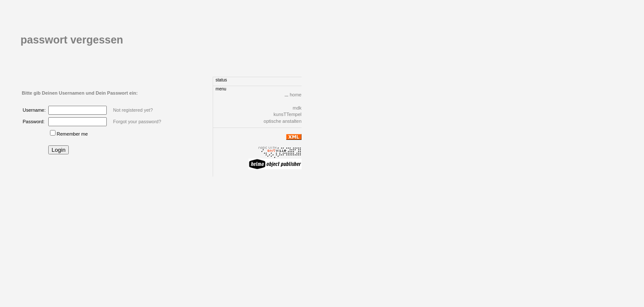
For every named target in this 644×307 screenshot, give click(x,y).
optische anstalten (282, 121)
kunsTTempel (288, 114)
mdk (297, 108)
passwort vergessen (72, 40)
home (296, 95)
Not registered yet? (133, 110)
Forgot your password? (137, 122)
